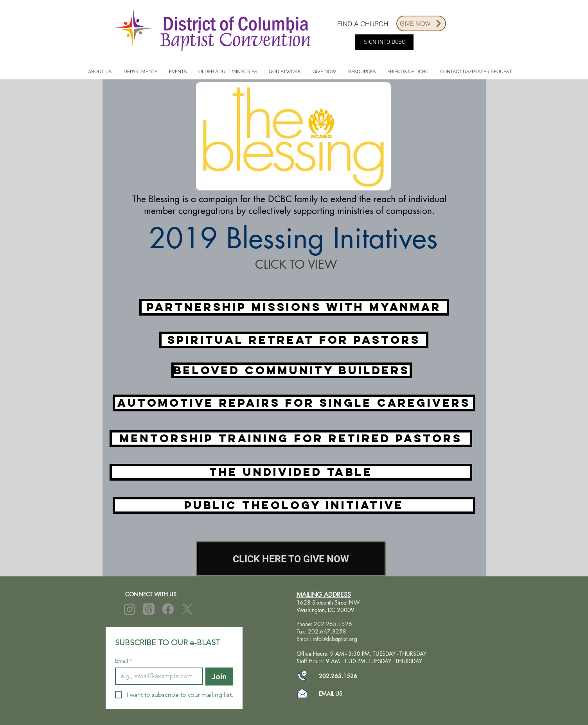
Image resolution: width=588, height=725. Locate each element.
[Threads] (149, 609)
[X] (187, 609)
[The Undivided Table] (291, 472)
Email (123, 661)
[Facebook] (168, 609)
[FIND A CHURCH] (363, 23)
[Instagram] (130, 609)
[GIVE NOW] (421, 23)
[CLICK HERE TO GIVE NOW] (291, 559)
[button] (100, 72)
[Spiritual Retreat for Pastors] (294, 340)
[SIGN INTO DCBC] (384, 42)
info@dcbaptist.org (335, 639)
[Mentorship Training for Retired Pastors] (291, 439)
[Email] (157, 676)
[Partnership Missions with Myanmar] (294, 307)
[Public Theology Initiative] (294, 505)
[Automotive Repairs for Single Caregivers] (294, 403)
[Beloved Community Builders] (292, 370)
